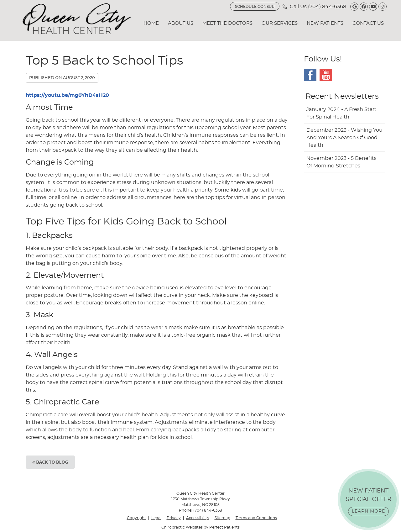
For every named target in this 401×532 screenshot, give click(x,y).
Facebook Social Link (310, 75)
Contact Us (368, 23)
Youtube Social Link (326, 75)
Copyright (136, 518)
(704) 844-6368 (327, 7)
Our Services (280, 23)
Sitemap (222, 518)
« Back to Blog (50, 462)
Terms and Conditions (256, 518)
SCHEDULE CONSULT (255, 7)
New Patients (325, 23)
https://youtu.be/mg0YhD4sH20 (67, 95)
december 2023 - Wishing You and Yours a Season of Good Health (344, 138)
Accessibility (198, 518)
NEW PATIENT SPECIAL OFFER (369, 502)
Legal (156, 518)
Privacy (174, 518)
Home (151, 23)
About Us (181, 23)
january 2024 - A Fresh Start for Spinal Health (341, 113)
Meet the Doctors (227, 23)
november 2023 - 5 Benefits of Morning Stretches (341, 162)
